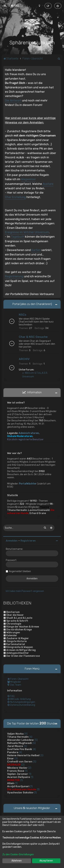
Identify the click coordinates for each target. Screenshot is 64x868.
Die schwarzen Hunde (22, 789)
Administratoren (29, 433)
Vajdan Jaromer (18, 774)
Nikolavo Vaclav (17, 767)
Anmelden (12, 540)
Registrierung (14, 276)
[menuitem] (15, 6)
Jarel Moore (15, 746)
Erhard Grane (38, 513)
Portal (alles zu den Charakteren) (32, 304)
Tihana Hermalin (17, 510)
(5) (36, 740)
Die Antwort (13, 100)
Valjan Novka (15, 733)
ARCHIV (24, 359)
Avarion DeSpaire (19, 777)
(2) (23, 764)
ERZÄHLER (14, 764)
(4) (34, 749)
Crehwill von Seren (20, 761)
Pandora (13, 752)
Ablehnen (17, 861)
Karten (36, 249)
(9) (26, 733)
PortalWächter (28, 483)
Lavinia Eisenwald (39, 510)
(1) (26, 771)
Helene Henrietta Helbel (23, 755)
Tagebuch (18, 236)
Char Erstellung (15, 197)
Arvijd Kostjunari (18, 786)
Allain (11, 783)
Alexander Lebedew (20, 740)
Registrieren (28, 540)
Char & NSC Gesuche (33, 336)
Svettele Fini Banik (20, 749)
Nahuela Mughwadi (19, 743)
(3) (42, 755)
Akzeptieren (46, 861)
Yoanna (45, 507)
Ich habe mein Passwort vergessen (25, 591)
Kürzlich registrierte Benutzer (25, 439)
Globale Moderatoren (20, 436)
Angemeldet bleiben (20, 571)
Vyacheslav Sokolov (20, 792)
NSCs (23, 314)
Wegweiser (28, 179)
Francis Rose (16, 771)
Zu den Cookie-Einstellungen (18, 855)
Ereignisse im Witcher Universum (27, 232)
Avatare (48, 183)
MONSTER (13, 780)
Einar (10, 758)
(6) (31, 736)
